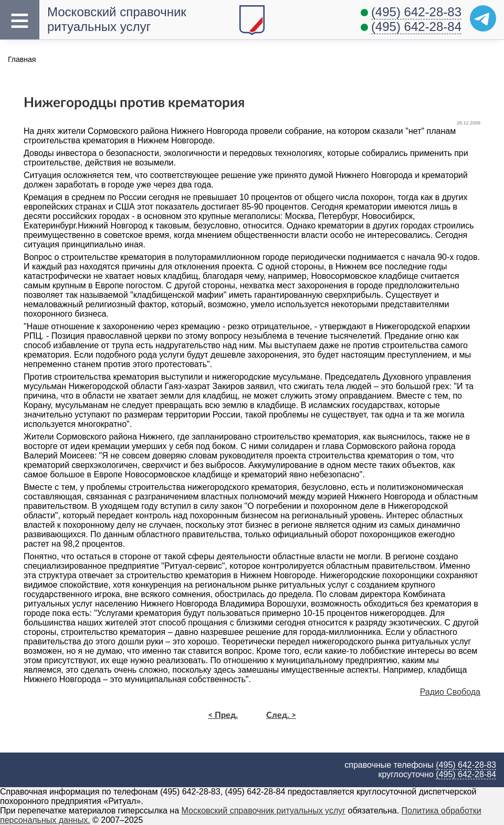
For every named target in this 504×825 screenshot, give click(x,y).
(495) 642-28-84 (416, 27)
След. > (281, 715)
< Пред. (223, 715)
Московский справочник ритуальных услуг (117, 19)
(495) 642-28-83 (416, 12)
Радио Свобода (450, 692)
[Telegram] (483, 18)
